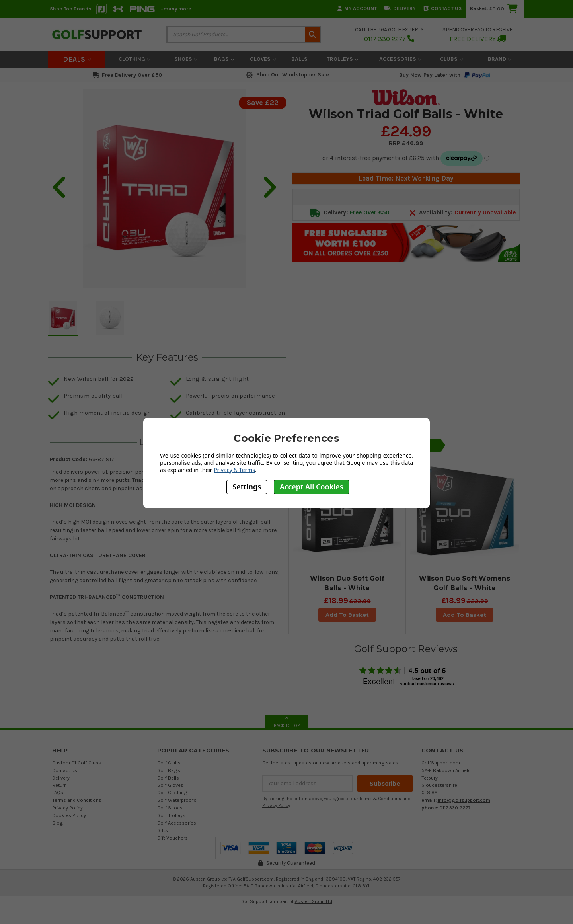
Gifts (163, 830)
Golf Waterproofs (177, 800)
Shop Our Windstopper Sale (287, 75)
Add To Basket (347, 615)
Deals (77, 59)
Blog (58, 823)
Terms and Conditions (77, 800)
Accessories (400, 59)
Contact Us (442, 8)
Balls (299, 59)
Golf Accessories (177, 823)
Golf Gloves (170, 785)
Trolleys (342, 59)
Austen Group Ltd (314, 901)
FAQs (58, 792)
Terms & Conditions (380, 799)
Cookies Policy (69, 815)
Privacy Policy (67, 808)
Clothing (134, 59)
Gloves (263, 59)
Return (59, 785)
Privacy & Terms (234, 470)
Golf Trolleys (171, 815)
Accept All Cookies (312, 487)
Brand (500, 59)
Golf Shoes (170, 808)
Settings (247, 487)
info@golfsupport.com (464, 800)
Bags (224, 59)
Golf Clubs (169, 763)
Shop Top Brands (70, 9)
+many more (176, 9)
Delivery (400, 8)
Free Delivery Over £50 (127, 75)
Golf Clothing (172, 792)
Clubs (451, 59)
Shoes (186, 59)
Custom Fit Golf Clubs (77, 763)
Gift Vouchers (172, 838)
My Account (357, 8)
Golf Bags (169, 770)
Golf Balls (168, 778)
